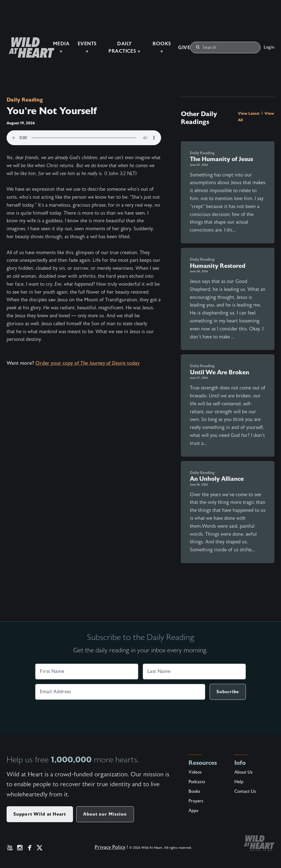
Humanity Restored (218, 266)
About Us (244, 772)
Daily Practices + (116, 43)
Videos (195, 772)
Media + (45, 43)
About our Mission (105, 814)
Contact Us (245, 791)
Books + (158, 43)
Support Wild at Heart (40, 814)
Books (194, 791)
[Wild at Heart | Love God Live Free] (20, 43)
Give (182, 43)
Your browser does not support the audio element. (84, 138)
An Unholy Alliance (217, 479)
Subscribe (228, 692)
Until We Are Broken (220, 372)
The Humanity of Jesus (221, 159)
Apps (193, 811)
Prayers (196, 801)
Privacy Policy (106, 851)
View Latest (249, 113)
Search (206, 43)
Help (239, 782)
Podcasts (197, 782)
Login (269, 43)
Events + (74, 43)
